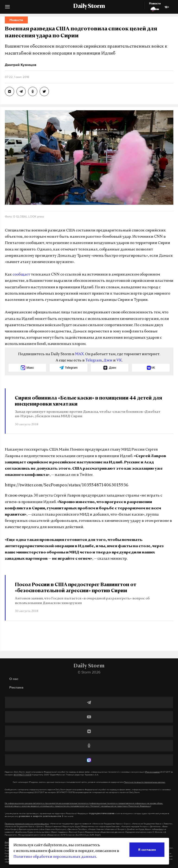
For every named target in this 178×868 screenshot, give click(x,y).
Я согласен (147, 850)
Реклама (16, 687)
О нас (14, 679)
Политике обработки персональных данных (55, 857)
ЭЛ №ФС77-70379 (22, 775)
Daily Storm (89, 7)
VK (119, 361)
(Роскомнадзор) (152, 772)
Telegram (94, 361)
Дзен (108, 361)
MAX (79, 354)
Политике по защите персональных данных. (145, 782)
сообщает (21, 275)
